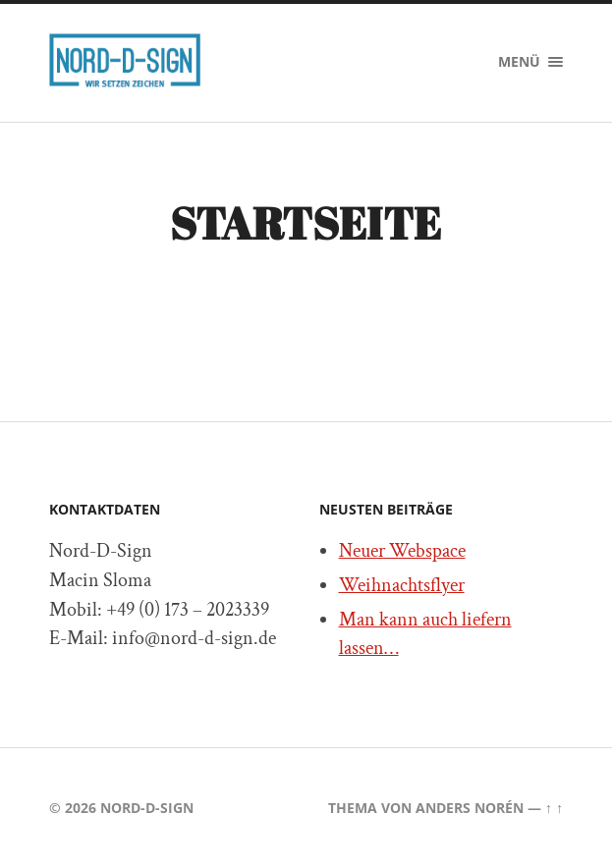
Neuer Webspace (402, 551)
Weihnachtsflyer (402, 585)
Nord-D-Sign (147, 808)
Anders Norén (470, 808)
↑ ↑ (554, 808)
